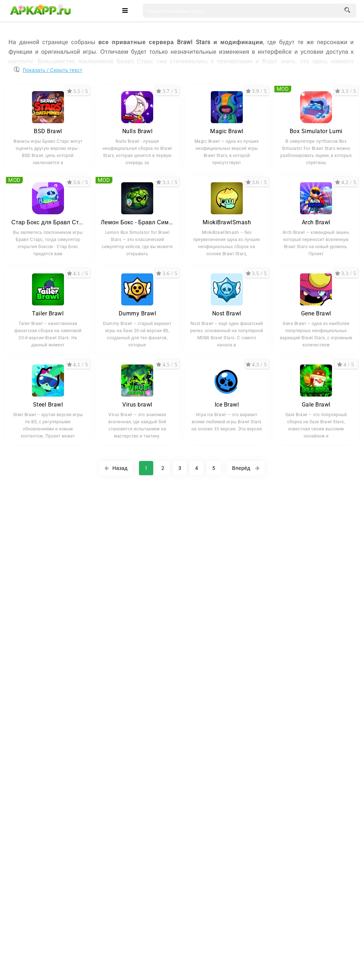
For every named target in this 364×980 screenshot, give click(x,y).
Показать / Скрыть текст (53, 69)
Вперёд (246, 468)
